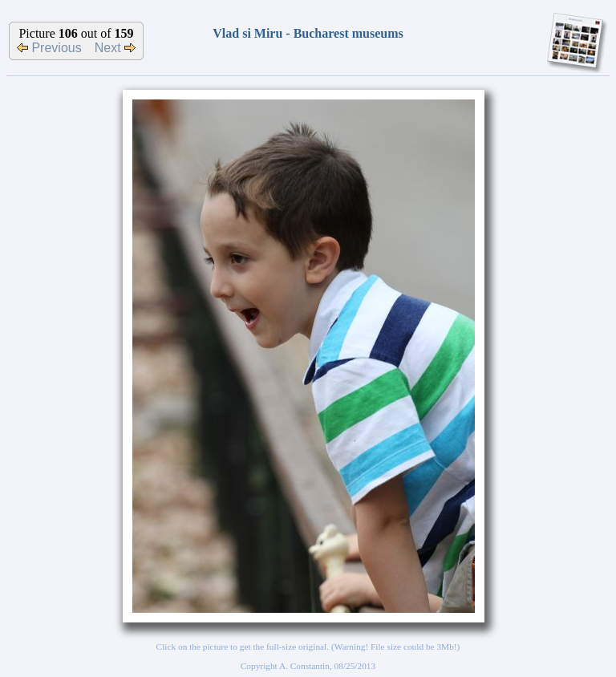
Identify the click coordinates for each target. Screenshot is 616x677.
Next (115, 48)
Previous (49, 48)
